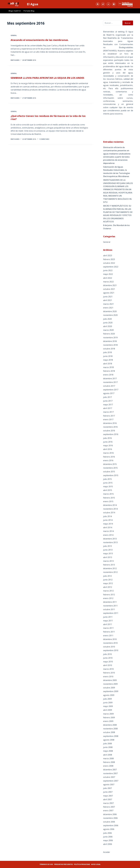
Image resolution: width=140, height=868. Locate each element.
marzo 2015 (108, 494)
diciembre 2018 (110, 341)
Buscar (128, 23)
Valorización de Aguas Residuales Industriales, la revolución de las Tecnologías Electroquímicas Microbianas (117, 172)
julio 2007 (107, 788)
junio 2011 (108, 617)
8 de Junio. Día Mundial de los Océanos (116, 227)
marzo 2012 (108, 591)
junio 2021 (108, 297)
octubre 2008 (109, 732)
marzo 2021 (108, 304)
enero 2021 (108, 308)
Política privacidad (82, 864)
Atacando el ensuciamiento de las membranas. (40, 40)
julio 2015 (107, 479)
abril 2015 (108, 490)
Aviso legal (96, 864)
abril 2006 (108, 844)
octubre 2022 (109, 263)
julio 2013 (107, 546)
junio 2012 (108, 580)
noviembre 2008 (110, 729)
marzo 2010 (108, 669)
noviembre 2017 (110, 382)
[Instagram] (114, 4)
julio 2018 (107, 352)
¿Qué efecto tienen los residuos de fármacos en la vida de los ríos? (48, 120)
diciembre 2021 (110, 285)
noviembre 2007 (110, 773)
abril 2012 (108, 587)
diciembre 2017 (110, 379)
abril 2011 (108, 624)
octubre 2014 (109, 513)
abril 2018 (108, 364)
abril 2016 (108, 449)
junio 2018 (108, 356)
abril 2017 (108, 408)
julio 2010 (107, 654)
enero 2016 (108, 460)
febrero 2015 (109, 498)
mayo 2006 (108, 840)
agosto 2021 (109, 293)
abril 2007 (108, 799)
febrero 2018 (109, 371)
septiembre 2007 (111, 781)
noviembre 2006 (110, 818)
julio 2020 (107, 319)
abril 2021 (108, 300)
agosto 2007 (109, 785)
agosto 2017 (109, 393)
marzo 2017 (108, 412)
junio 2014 (108, 520)
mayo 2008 (108, 751)
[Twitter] (103, 4)
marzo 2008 (108, 758)
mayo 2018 (108, 360)
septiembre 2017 (111, 390)
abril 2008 (108, 755)
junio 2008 (108, 747)
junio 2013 (108, 550)
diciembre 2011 (110, 602)
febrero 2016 (109, 457)
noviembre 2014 (110, 509)
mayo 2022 (108, 274)
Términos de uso (46, 864)
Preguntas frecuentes (63, 864)
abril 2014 (108, 527)
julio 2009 (107, 699)
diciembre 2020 (110, 311)
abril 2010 (108, 665)
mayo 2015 (108, 486)
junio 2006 (108, 837)
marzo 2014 (108, 531)
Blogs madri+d (14, 11)
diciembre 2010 (110, 639)
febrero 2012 (109, 595)
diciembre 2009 (110, 680)
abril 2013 (108, 557)
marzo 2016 (108, 453)
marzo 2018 (108, 367)
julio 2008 (107, 744)
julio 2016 (107, 438)
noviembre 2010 (110, 643)
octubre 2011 (109, 609)
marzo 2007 (108, 803)
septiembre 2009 (111, 691)
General (14, 36)
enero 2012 (108, 598)
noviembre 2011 (110, 606)
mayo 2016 (108, 446)
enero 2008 (108, 766)
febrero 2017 (109, 416)
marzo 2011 (108, 628)
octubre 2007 (109, 777)
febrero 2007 (109, 807)
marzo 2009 (108, 714)
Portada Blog (29, 11)
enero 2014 (108, 535)
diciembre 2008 (110, 725)
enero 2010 (108, 677)
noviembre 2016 (110, 427)
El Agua (33, 4)
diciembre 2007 (110, 770)
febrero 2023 (109, 259)
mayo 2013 (108, 554)
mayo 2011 (108, 621)
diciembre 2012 (110, 568)
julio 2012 (107, 576)
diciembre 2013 (110, 539)
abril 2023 (108, 255)
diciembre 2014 (110, 505)
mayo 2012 (108, 583)
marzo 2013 (108, 561)
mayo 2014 (108, 524)
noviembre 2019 (110, 338)
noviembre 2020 (110, 315)
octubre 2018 (109, 349)
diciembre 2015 (110, 464)
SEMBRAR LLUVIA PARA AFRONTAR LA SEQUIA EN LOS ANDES (47, 79)
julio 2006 (107, 833)
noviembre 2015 (110, 468)
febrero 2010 (109, 673)
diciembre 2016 (110, 423)
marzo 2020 (108, 330)
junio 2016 (108, 442)
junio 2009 (108, 703)
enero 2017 (108, 419)
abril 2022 (108, 278)
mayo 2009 (108, 706)
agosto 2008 (109, 740)
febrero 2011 (109, 632)
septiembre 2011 (111, 613)
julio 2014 (107, 516)
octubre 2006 (109, 822)
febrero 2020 (109, 334)
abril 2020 (108, 326)
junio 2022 (108, 270)
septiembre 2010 (111, 650)
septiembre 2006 (111, 825)
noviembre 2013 (110, 542)
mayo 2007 (108, 796)
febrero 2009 (109, 718)
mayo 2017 (108, 405)
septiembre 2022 (111, 267)
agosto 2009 (109, 695)
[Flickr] (108, 4)
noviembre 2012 (110, 572)
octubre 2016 (109, 431)
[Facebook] (98, 4)
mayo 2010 (108, 662)
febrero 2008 (109, 762)
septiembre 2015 (111, 475)
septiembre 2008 (111, 736)
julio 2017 (107, 397)
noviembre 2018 (110, 345)
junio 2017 (108, 401)
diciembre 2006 (110, 814)
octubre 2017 (109, 386)
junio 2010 (108, 658)
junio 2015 (108, 483)
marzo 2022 (108, 282)
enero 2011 (108, 636)
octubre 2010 (109, 647)
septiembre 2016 (111, 434)
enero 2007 (108, 811)
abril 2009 (108, 710)
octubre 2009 (109, 688)
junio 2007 (108, 792)
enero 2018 (108, 375)
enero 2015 (108, 501)
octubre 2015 (109, 472)
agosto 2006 (109, 829)
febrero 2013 (109, 565)
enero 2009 (108, 721)
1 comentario (44, 142)
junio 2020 (108, 323)
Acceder (107, 852)
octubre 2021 (109, 289)
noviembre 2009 (110, 684)
